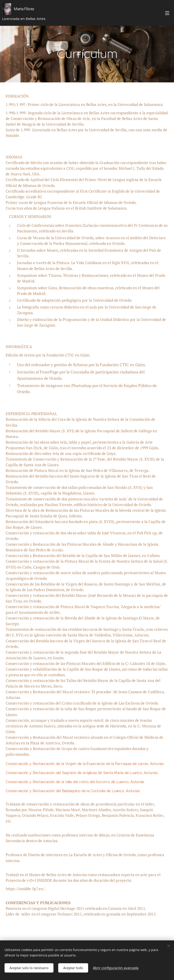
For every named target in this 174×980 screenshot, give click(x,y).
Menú (167, 13)
